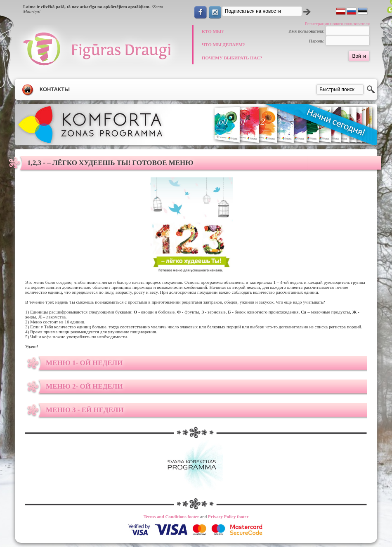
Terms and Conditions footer (171, 516)
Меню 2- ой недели (84, 386)
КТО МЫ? (213, 31)
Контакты (55, 89)
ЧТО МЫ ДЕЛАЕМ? (223, 45)
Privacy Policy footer (228, 516)
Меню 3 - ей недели (85, 410)
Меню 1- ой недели (84, 363)
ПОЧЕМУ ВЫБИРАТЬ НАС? (232, 58)
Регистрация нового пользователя (337, 24)
